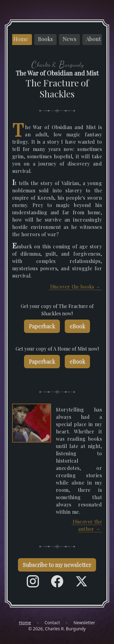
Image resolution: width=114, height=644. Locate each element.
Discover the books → (75, 287)
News (69, 39)
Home (21, 39)
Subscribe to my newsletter (57, 565)
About (93, 39)
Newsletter (84, 623)
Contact (52, 623)
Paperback (42, 326)
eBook (77, 326)
